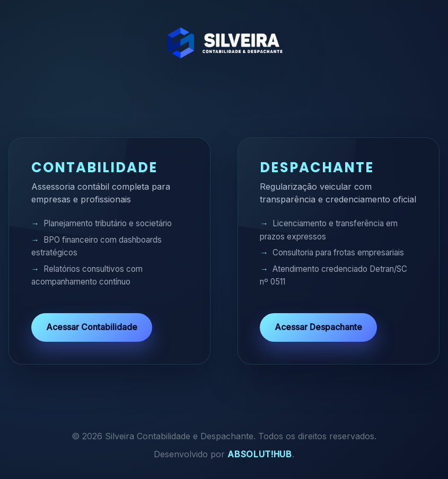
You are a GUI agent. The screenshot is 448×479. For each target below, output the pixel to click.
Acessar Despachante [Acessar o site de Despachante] (318, 327)
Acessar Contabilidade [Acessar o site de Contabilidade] (92, 327)
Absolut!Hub (260, 454)
